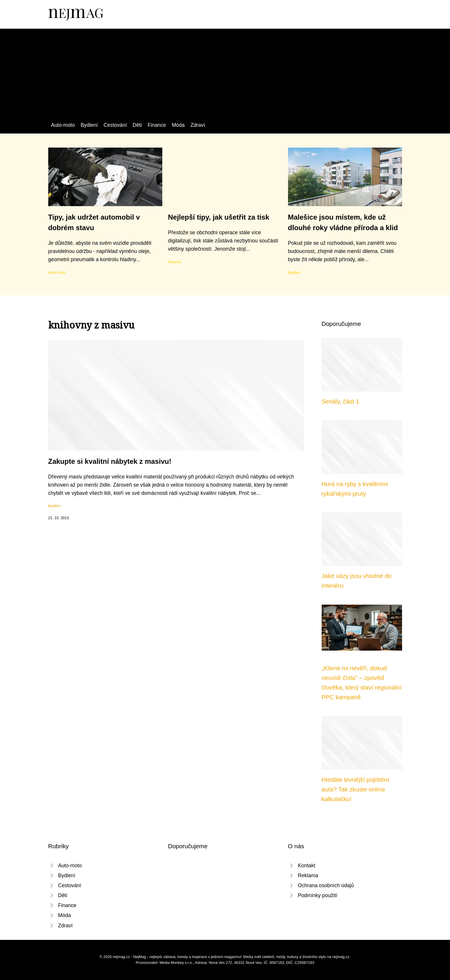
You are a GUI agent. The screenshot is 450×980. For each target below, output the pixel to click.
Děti (137, 125)
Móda (178, 125)
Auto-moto (63, 125)
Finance (157, 125)
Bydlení (89, 125)
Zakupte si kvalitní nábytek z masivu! (110, 461)
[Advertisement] (225, 77)
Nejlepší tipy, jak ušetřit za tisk (219, 217)
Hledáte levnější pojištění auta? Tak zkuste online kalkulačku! (355, 789)
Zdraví (198, 125)
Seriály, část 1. (341, 401)
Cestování (115, 125)
